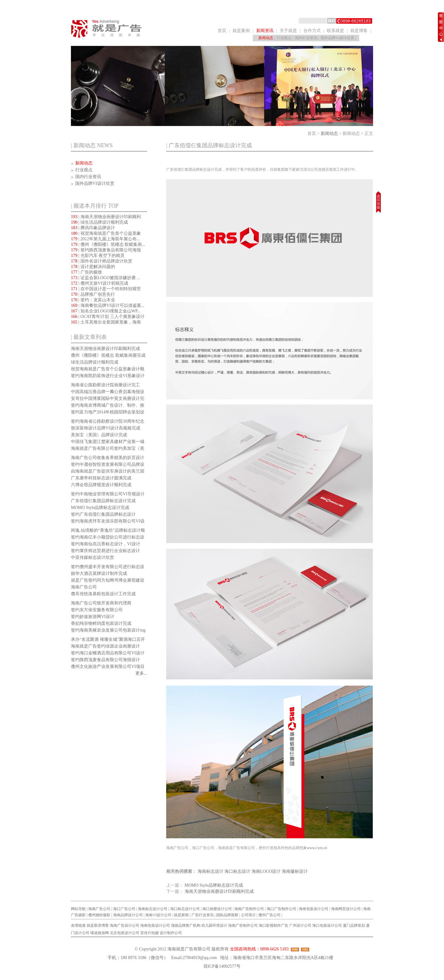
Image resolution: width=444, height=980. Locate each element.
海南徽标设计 (295, 871)
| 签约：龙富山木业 (93, 300)
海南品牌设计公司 (128, 915)
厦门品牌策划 (354, 925)
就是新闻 (181, 915)
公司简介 (249, 915)
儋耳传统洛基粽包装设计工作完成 (103, 594)
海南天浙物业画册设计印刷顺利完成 (105, 349)
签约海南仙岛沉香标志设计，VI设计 (106, 544)
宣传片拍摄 (150, 933)
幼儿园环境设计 (214, 925)
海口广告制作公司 (282, 909)
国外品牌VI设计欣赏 (337, 38)
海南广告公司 (84, 587)
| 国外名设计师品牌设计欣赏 (102, 261)
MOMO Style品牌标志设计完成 (100, 508)
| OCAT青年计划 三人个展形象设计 (108, 317)
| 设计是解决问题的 (93, 267)
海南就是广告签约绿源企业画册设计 (105, 646)
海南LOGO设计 (266, 871)
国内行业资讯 (306, 38)
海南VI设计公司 (158, 915)
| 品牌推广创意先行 (93, 294)
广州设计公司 (300, 925)
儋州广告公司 (269, 915)
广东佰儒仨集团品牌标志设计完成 (103, 501)
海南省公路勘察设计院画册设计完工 (105, 385)
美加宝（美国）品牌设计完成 (99, 435)
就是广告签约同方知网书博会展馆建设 (108, 580)
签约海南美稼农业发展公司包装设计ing (108, 630)
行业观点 (284, 38)
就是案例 (241, 31)
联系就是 (335, 31)
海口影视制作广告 (273, 925)
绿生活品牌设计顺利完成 (95, 362)
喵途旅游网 (100, 933)
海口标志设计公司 (185, 909)
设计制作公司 (171, 933)
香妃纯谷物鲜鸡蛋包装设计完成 (101, 623)
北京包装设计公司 (125, 933)
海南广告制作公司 (249, 909)
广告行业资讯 (203, 915)
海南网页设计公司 (346, 909)
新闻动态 (266, 38)
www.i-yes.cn (317, 848)
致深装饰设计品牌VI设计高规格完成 (106, 428)
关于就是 (288, 31)
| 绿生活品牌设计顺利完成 (99, 222)
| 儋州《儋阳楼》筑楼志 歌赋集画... (108, 244)
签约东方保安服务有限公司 (97, 610)
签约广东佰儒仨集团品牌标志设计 (103, 514)
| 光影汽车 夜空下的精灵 (98, 256)
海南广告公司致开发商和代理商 (101, 603)
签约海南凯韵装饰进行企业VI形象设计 (108, 376)
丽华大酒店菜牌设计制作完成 (99, 573)
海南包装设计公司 (314, 909)
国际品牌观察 (227, 915)
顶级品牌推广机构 (186, 925)
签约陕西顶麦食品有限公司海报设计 (105, 660)
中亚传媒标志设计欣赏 (92, 557)
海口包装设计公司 (327, 925)
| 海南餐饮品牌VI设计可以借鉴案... (108, 305)
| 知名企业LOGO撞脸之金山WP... (106, 311)
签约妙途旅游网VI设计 (93, 617)
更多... (141, 673)
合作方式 (312, 31)
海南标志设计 (211, 871)
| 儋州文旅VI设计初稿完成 (100, 283)
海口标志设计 (237, 871)
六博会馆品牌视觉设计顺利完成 (101, 485)
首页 (222, 31)
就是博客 (359, 31)
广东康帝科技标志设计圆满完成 (101, 478)
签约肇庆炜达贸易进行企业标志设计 (105, 551)
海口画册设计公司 (217, 909)
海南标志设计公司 (153, 909)
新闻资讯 (265, 31)
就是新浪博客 (98, 925)
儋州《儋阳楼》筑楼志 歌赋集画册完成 (108, 355)
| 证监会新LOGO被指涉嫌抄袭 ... (105, 278)
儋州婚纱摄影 (99, 915)
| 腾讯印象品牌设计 (93, 228)
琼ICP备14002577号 (222, 966)
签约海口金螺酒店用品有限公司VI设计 (108, 653)
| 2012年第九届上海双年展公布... (105, 239)
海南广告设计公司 (125, 925)
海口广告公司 (124, 909)
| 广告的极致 (86, 272)
